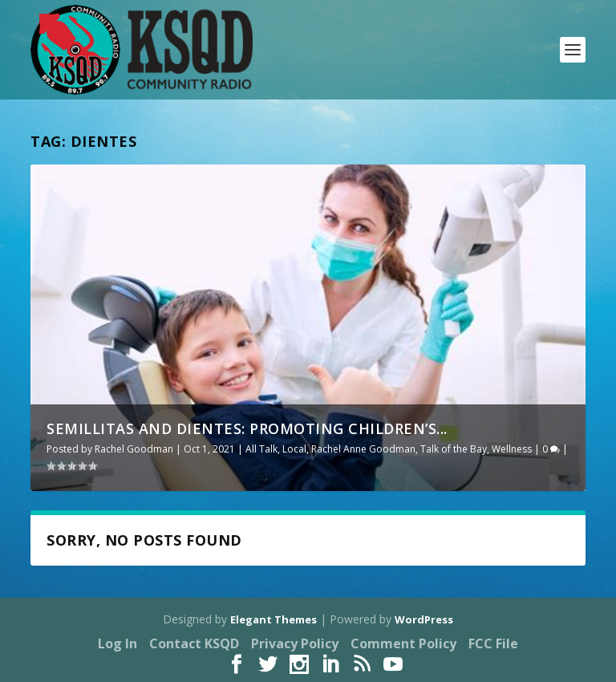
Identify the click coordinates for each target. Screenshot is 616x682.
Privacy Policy (295, 643)
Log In (118, 643)
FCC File (493, 643)
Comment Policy (403, 643)
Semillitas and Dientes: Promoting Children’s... (247, 428)
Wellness (512, 449)
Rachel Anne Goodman (363, 449)
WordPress (424, 619)
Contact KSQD (194, 643)
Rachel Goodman (134, 449)
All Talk (261, 449)
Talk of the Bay (454, 449)
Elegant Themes (274, 619)
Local (294, 449)
